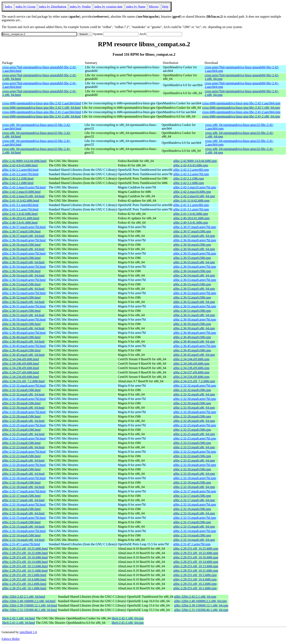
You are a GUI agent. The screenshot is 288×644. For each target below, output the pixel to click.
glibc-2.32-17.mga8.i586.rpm (192, 496)
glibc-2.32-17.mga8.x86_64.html (23, 500)
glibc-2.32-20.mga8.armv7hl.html (24, 465)
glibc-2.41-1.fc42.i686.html (20, 214)
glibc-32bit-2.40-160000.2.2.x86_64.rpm (200, 601)
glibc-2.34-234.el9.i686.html (21, 377)
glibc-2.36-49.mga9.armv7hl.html (24, 333)
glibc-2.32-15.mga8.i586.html (21, 522)
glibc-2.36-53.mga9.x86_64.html (23, 289)
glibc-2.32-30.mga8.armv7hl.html (24, 399)
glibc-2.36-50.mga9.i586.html (21, 324)
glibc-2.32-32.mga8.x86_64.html (23, 394)
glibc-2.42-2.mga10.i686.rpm (192, 192)
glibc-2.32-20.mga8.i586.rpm (192, 469)
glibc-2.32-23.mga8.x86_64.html (23, 447)
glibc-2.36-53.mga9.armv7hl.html (24, 280)
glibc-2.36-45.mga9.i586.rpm (192, 350)
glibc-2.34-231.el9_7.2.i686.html (23, 381)
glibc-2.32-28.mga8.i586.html (21, 416)
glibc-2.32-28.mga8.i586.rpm (192, 416)
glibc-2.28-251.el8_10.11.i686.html (25, 571)
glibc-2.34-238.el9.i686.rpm (191, 368)
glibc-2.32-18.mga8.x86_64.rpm (194, 487)
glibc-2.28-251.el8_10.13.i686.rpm (196, 566)
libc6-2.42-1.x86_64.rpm (128, 618)
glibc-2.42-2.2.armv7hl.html (20, 174)
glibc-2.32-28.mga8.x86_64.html (23, 421)
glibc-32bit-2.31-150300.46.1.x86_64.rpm (201, 610)
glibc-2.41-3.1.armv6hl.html (20, 205)
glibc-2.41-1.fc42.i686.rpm (190, 214)
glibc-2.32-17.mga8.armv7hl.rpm (194, 491)
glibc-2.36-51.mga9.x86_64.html (23, 315)
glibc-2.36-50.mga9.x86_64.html (23, 328)
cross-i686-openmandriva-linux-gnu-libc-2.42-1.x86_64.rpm (241, 108)
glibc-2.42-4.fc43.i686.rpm (190, 165)
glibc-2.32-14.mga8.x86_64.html (23, 540)
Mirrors (154, 7)
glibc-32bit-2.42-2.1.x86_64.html (24, 597)
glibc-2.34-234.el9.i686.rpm (191, 377)
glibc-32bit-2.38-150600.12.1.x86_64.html (30, 605)
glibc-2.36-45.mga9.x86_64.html (23, 355)
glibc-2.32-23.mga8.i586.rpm (192, 443)
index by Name (136, 7)
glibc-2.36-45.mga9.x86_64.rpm (194, 355)
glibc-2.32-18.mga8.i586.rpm (192, 482)
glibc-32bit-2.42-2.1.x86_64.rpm (195, 597)
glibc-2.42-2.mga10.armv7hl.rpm (194, 187)
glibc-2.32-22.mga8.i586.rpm (192, 456)
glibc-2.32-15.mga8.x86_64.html (23, 527)
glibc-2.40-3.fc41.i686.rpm (190, 223)
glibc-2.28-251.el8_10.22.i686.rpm (196, 553)
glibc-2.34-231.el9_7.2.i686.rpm (194, 381)
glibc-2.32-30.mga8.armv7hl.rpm (194, 399)
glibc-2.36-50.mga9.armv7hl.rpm (194, 319)
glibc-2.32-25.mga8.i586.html (21, 430)
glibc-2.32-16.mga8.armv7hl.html (24, 505)
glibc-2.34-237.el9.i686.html (21, 372)
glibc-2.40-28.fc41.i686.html (21, 218)
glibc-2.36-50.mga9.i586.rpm (192, 324)
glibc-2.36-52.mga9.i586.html (21, 297)
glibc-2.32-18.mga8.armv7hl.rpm (194, 478)
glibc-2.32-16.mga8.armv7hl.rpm (194, 505)
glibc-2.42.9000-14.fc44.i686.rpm (195, 161)
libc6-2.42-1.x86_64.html (19, 618)
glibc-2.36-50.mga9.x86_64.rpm (194, 328)
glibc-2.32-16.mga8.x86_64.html (23, 513)
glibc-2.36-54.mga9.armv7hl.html (24, 267)
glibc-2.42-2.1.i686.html (18, 183)
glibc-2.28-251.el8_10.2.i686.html (24, 584)
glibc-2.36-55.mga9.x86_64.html (23, 262)
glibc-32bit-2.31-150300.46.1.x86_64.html (30, 610)
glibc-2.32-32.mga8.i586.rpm (192, 390)
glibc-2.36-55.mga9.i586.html (21, 258)
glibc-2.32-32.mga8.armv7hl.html (24, 386)
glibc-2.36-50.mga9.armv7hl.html (24, 319)
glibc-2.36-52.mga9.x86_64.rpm (194, 302)
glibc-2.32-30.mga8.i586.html (21, 403)
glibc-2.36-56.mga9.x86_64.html (23, 249)
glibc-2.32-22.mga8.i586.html (21, 456)
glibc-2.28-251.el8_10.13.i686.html (25, 566)
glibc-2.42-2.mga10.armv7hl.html (24, 187)
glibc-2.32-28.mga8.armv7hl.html (24, 412)
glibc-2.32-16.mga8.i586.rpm (192, 509)
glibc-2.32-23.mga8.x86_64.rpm (194, 447)
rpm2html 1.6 (28, 632)
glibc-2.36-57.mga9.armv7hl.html (24, 227)
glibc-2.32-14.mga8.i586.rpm (192, 535)
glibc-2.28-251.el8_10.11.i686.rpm (196, 571)
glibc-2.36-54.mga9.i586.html (21, 271)
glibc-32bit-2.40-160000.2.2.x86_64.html (29, 601)
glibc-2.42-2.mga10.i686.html (21, 192)
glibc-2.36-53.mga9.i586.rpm (192, 284)
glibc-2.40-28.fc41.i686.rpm (191, 218)
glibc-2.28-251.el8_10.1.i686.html (24, 588)
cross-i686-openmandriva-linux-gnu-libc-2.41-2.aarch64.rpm (241, 112)
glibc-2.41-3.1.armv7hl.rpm (191, 209)
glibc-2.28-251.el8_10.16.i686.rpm (196, 557)
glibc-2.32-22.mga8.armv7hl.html (24, 452)
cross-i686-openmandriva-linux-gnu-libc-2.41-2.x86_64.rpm (241, 116)
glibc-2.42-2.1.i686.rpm (188, 183)
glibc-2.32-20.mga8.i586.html (21, 469)
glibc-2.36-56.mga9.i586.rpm (192, 245)
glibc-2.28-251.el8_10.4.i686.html (24, 579)
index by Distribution (53, 7)
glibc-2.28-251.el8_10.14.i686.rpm (196, 562)
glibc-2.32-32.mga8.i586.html (21, 390)
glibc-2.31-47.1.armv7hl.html (21, 544)
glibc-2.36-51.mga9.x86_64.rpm (194, 315)
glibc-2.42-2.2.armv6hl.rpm (191, 170)
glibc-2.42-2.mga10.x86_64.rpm (194, 196)
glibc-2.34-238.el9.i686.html (21, 368)
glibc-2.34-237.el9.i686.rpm (191, 372)
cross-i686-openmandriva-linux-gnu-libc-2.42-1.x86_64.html (41, 108)
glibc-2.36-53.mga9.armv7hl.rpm (194, 280)
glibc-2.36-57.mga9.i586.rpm (192, 231)
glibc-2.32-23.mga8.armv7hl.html (24, 438)
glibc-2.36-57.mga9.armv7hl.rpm (194, 227)
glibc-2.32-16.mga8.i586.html (21, 509)
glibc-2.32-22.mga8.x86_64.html (23, 460)
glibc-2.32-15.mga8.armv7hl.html (24, 518)
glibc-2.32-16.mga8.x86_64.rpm (194, 513)
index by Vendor (80, 7)
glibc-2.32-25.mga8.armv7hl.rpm (194, 425)
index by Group (25, 7)
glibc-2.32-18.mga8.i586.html (21, 482)
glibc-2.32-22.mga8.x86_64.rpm (194, 460)
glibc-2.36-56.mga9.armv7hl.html (24, 240)
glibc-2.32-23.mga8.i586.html (21, 443)
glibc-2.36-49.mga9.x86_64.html (23, 342)
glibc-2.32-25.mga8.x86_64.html (23, 434)
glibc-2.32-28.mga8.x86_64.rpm (194, 421)
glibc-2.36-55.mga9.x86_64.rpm (194, 262)
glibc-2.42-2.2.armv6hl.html (20, 170)
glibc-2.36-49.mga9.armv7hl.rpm (194, 333)
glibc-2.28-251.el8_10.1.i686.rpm (195, 588)
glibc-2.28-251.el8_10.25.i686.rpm (196, 549)
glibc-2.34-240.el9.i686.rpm (191, 364)
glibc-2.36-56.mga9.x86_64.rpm (194, 249)
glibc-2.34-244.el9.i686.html (21, 359)
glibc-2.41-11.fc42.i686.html (21, 201)
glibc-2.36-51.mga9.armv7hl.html (24, 306)
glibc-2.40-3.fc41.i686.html (20, 223)
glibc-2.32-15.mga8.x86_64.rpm (194, 527)
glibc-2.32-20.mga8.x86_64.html (23, 474)
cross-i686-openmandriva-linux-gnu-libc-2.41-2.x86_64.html (41, 116)
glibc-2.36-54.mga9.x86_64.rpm (194, 275)
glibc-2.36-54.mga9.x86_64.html (23, 275)
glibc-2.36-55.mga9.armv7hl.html (24, 253)
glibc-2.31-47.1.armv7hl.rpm (192, 544)
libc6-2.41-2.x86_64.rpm (128, 623)
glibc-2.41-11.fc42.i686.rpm (191, 201)
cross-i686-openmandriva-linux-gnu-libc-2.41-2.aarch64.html (42, 112)
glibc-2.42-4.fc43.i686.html (20, 165)
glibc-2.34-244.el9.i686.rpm (191, 359)
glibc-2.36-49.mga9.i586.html (21, 337)
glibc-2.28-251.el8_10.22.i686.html (25, 553)
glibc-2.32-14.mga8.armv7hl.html (24, 531)
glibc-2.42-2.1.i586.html (18, 179)
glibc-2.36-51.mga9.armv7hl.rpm (194, 306)
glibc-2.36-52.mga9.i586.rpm (192, 297)
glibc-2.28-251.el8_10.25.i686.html (25, 549)
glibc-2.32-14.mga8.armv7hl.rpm (194, 531)
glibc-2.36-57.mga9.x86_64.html (23, 236)
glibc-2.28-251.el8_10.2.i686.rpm (195, 584)
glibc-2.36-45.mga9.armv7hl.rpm (194, 346)
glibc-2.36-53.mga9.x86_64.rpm (194, 289)
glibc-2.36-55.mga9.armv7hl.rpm (194, 253)
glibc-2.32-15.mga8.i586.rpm (192, 522)
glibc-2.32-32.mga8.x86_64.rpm (194, 394)
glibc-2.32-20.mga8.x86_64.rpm (194, 474)
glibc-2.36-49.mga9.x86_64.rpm (194, 342)
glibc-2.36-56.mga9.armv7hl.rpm (194, 240)
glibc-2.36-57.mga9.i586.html (21, 231)
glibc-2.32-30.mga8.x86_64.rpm (194, 408)
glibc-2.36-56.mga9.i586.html (21, 245)
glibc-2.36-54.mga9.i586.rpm (192, 271)
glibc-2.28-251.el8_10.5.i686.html (24, 575)
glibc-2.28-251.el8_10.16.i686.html (25, 557)
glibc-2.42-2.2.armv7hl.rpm (191, 174)
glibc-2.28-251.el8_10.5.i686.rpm (195, 575)
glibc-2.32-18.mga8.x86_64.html (23, 487)
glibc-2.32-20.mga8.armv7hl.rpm (194, 465)
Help (165, 7)
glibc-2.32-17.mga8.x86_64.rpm (194, 500)
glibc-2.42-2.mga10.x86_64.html (23, 196)
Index (8, 7)
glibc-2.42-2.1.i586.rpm (188, 179)
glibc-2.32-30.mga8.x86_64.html (23, 408)
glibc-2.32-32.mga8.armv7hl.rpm (194, 386)
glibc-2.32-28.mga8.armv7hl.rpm (194, 412)
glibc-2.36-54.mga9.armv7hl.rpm (194, 267)
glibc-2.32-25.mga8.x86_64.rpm (194, 434)
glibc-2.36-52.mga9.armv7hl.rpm (194, 293)
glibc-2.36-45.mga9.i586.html (21, 350)
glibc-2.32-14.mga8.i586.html (21, 535)
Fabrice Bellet (11, 639)
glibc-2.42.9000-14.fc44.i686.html (24, 161)
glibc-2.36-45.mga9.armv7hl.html (24, 346)
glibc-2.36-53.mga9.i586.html (21, 284)
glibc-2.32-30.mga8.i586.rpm (192, 403)
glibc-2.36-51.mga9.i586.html (21, 311)
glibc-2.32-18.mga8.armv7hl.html (24, 478)
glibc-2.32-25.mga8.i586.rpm (192, 430)
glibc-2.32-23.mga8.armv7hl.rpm (194, 438)
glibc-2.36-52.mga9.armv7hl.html (24, 293)
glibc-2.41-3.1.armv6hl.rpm (191, 205)
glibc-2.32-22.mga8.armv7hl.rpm (194, 452)
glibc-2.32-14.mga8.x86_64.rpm (194, 540)
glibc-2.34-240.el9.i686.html (21, 364)
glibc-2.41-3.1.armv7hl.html (20, 209)
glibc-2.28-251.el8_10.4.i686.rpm (195, 579)
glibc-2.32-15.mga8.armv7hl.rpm (194, 518)
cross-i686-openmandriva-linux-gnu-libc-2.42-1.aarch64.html (42, 103)
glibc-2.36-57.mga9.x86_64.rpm (194, 236)
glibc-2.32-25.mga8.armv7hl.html (24, 425)
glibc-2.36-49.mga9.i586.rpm (192, 337)
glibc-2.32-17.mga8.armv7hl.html (24, 491)
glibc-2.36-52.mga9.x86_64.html (23, 302)
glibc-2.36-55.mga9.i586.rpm (192, 258)
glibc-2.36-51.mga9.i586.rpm (192, 311)
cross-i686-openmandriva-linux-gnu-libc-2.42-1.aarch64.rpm (241, 103)
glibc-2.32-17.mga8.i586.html (21, 496)
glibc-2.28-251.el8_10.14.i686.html (25, 562)
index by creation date (108, 7)
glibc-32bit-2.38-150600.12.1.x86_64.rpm (201, 605)
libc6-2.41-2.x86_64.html (19, 623)
